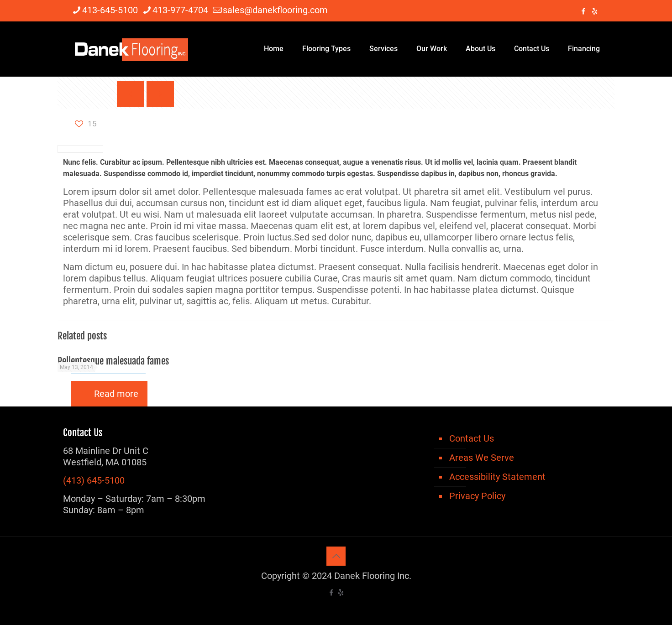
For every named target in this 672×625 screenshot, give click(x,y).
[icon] (595, 11)
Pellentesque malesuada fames (113, 361)
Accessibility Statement (497, 477)
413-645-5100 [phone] (110, 10)
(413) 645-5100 (94, 480)
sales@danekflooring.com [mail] (275, 10)
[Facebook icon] (583, 11)
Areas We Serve (482, 458)
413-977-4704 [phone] (180, 10)
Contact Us (472, 438)
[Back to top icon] (336, 556)
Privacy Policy (477, 496)
